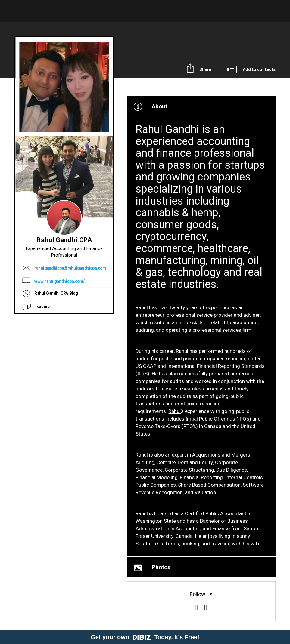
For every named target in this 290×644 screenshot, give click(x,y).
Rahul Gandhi (167, 129)
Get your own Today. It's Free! (145, 637)
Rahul (142, 308)
